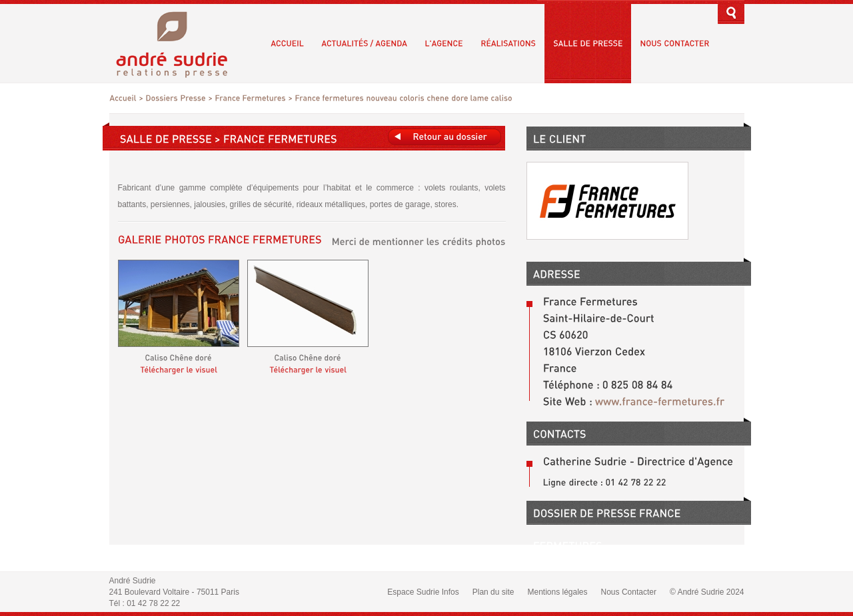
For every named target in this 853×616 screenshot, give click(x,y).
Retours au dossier (444, 137)
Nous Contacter (629, 592)
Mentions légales (557, 592)
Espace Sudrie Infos (423, 592)
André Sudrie (179, 43)
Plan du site (493, 592)
